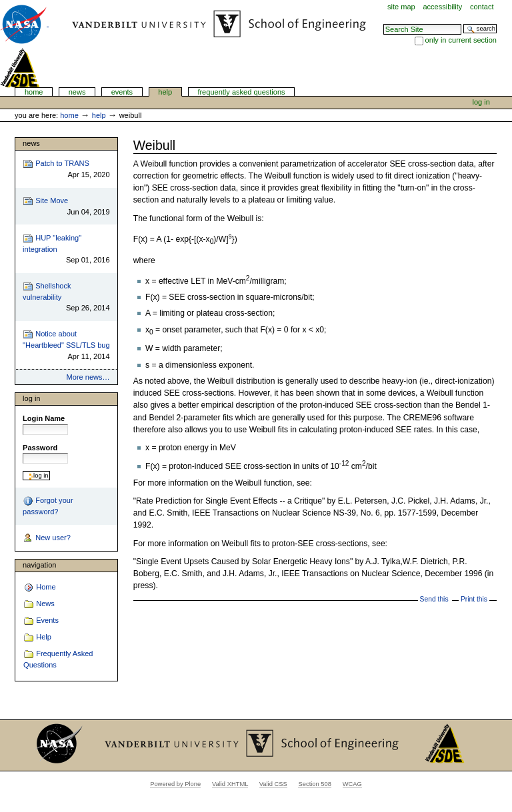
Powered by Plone (175, 784)
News (77, 92)
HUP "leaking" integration (66, 249)
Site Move (66, 207)
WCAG (352, 784)
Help (165, 92)
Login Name (44, 418)
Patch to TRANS (66, 170)
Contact (482, 7)
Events (122, 92)
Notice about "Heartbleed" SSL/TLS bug (66, 345)
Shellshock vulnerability (66, 297)
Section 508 (315, 784)
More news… (88, 377)
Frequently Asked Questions (241, 92)
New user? (47, 538)
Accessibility (442, 7)
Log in (481, 102)
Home (34, 92)
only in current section (461, 40)
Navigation (39, 565)
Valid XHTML (230, 784)
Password (40, 448)
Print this (474, 599)
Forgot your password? (48, 506)
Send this (434, 599)
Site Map (401, 7)
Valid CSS (273, 784)
